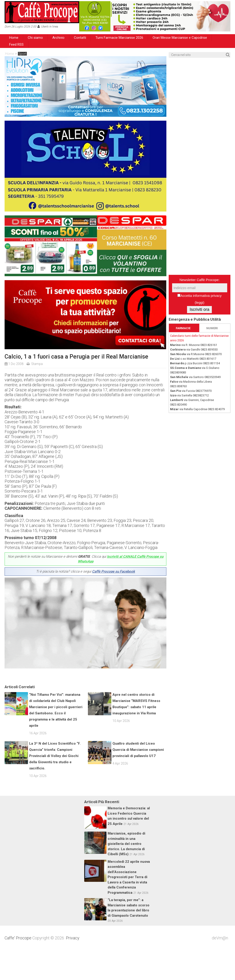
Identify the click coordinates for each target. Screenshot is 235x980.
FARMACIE (183, 328)
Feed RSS (16, 45)
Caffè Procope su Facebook (113, 571)
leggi (199, 302)
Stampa (37, 364)
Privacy (73, 968)
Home (14, 38)
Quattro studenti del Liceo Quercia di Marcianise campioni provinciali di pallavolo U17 (138, 780)
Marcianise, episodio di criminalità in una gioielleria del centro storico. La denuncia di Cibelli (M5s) (126, 874)
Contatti (80, 38)
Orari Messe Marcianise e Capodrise (180, 38)
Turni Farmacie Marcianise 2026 (119, 38)
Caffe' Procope (18, 968)
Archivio (58, 38)
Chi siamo (35, 38)
